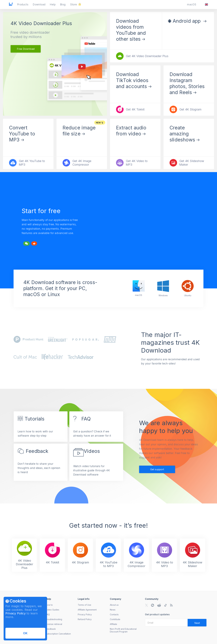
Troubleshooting (54, 619)
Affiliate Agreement (87, 610)
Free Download (26, 49)
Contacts (114, 614)
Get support (157, 469)
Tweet (25, 243)
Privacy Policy (16, 613)
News (113, 610)
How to (49, 605)
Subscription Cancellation (58, 634)
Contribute (115, 619)
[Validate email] (197, 623)
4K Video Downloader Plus (41, 23)
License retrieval (54, 624)
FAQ (48, 614)
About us (114, 605)
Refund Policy (85, 619)
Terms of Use (84, 605)
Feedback (51, 629)
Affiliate (113, 624)
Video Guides (52, 610)
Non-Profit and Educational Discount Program (123, 630)
